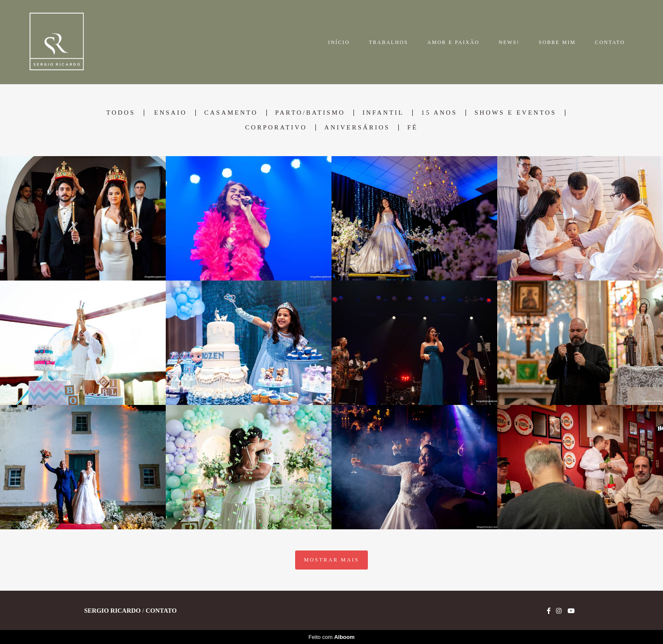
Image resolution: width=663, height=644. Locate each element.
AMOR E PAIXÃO (453, 42)
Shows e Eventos (515, 113)
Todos (121, 113)
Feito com (331, 637)
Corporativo (276, 128)
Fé (412, 128)
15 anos (439, 113)
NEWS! (509, 42)
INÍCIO (339, 42)
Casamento (231, 113)
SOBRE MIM (557, 42)
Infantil (383, 113)
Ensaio (170, 113)
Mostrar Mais (332, 560)
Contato (161, 611)
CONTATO (610, 42)
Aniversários (357, 128)
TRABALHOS (388, 42)
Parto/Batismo (310, 113)
